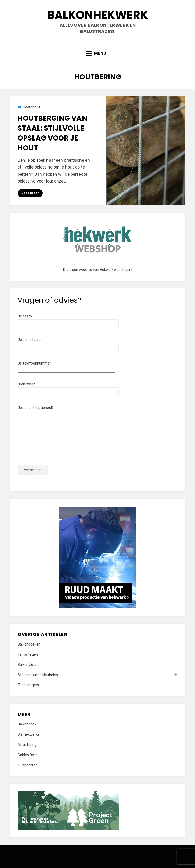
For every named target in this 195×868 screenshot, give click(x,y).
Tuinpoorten (28, 765)
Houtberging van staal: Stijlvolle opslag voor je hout (52, 133)
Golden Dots (28, 755)
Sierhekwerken (30, 734)
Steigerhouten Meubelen (97, 675)
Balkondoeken (29, 644)
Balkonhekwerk (98, 15)
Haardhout (32, 107)
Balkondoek (27, 724)
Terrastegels (28, 655)
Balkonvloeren (29, 665)
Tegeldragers (28, 685)
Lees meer (30, 193)
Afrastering (27, 745)
